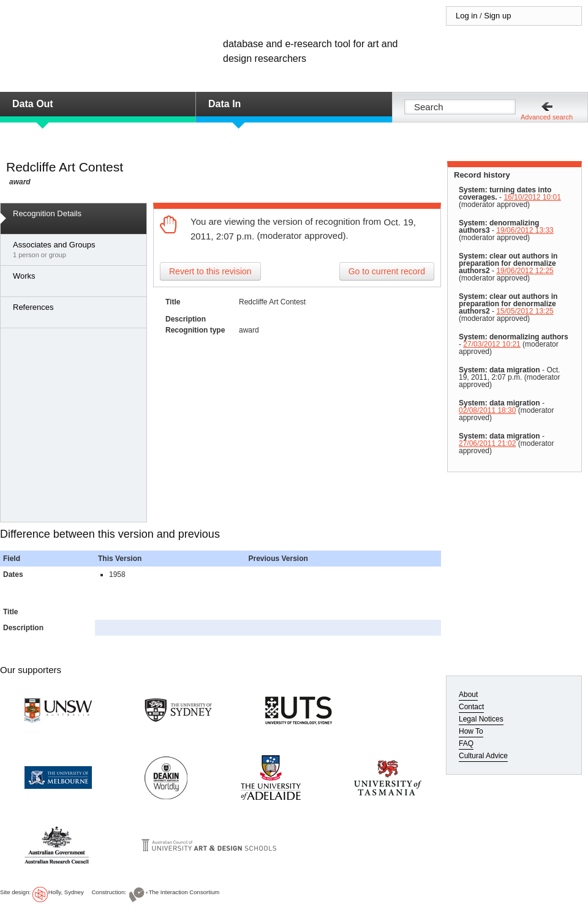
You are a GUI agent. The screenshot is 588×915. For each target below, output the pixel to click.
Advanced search (547, 117)
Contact (471, 707)
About (468, 695)
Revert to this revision (210, 271)
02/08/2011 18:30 (487, 410)
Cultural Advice (483, 756)
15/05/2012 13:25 (525, 311)
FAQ (466, 744)
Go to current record (387, 271)
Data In (224, 104)
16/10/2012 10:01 (532, 197)
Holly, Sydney (66, 892)
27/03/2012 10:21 (492, 344)
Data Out (33, 104)
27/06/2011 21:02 (487, 443)
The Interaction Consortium (184, 892)
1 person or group (77, 249)
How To (471, 731)
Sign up (497, 16)
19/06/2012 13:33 (525, 230)
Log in (466, 16)
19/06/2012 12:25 (525, 271)
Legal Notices (481, 719)
